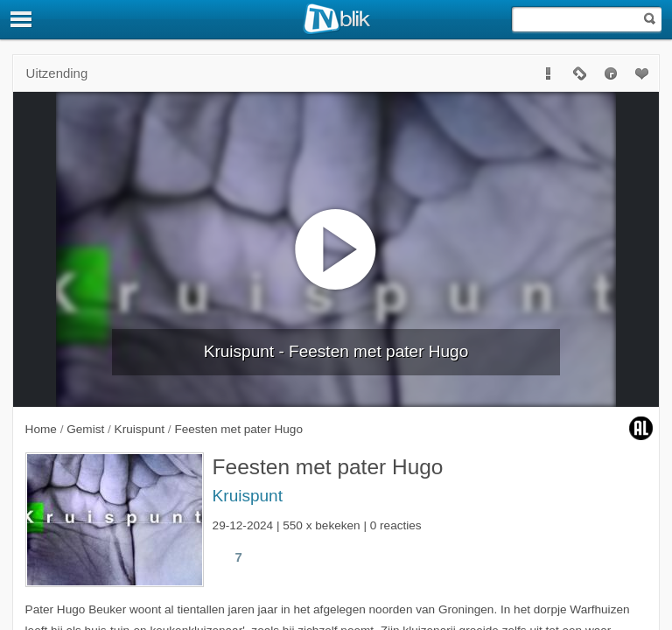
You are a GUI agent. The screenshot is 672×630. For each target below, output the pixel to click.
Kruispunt (248, 496)
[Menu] (22, 19)
